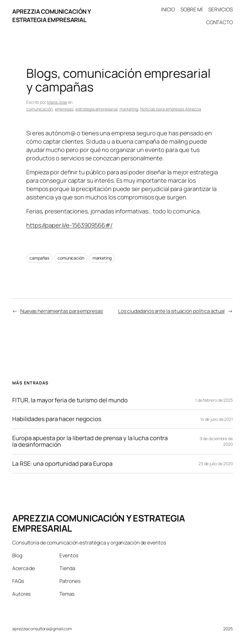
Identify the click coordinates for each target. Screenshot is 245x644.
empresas (64, 109)
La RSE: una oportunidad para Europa (62, 464)
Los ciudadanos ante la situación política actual (171, 311)
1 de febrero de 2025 (214, 400)
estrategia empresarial (97, 109)
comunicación (40, 109)
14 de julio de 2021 (217, 419)
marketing (129, 109)
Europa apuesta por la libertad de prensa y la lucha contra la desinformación (90, 442)
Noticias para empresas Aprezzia (171, 109)
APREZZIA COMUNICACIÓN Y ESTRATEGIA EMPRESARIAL (52, 16)
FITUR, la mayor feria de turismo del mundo (70, 400)
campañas (39, 258)
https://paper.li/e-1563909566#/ (69, 225)
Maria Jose (57, 102)
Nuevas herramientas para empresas (62, 311)
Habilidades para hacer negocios (57, 419)
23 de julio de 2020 (216, 464)
